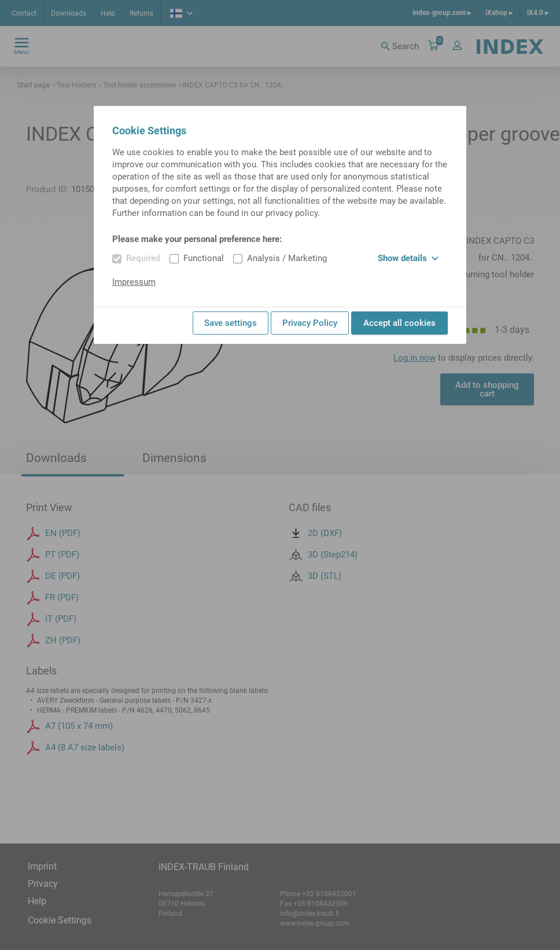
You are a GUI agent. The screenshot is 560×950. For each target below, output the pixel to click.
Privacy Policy (310, 323)
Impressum (134, 282)
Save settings (231, 323)
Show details (408, 258)
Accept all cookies (399, 323)
